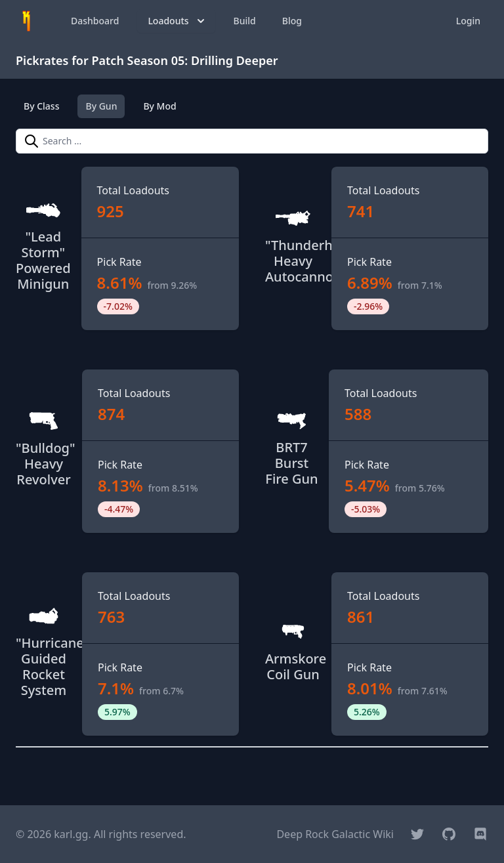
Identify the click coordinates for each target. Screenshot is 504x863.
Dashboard (95, 21)
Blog (292, 21)
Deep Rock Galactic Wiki (335, 834)
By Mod (159, 106)
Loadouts (177, 21)
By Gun (101, 106)
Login (468, 21)
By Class (41, 106)
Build (245, 21)
